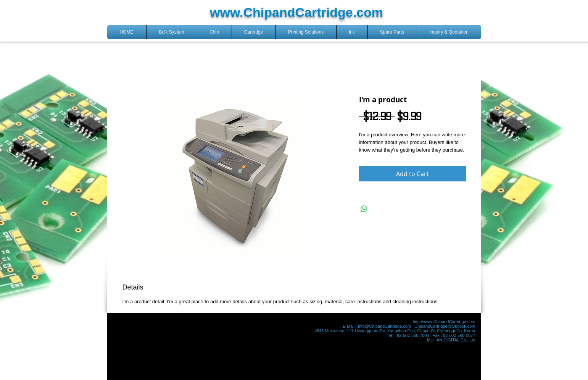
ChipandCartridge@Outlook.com (445, 326)
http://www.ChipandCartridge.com (444, 322)
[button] (172, 32)
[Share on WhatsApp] (364, 209)
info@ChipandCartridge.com (384, 326)
